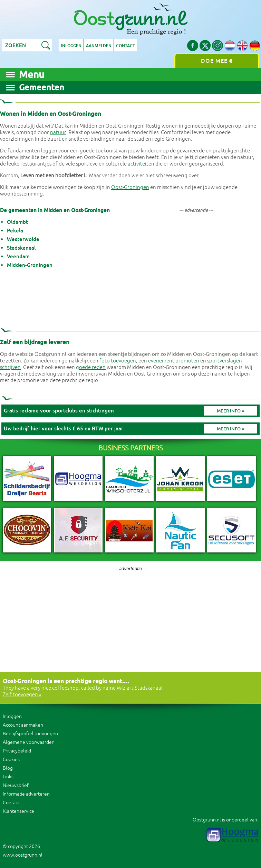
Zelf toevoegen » (22, 695)
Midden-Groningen (30, 265)
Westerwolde (23, 239)
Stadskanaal (21, 248)
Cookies (11, 760)
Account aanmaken (23, 725)
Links (8, 777)
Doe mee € (217, 61)
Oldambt (17, 222)
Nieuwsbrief (16, 785)
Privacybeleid (17, 751)
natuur (58, 133)
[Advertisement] (196, 266)
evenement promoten (174, 361)
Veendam (18, 256)
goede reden (91, 367)
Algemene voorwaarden (29, 742)
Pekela (15, 231)
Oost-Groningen (130, 187)
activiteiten (141, 164)
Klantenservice (18, 811)
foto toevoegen (118, 361)
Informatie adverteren (26, 794)
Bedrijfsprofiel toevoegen (30, 734)
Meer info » (230, 411)
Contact (125, 46)
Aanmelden (99, 46)
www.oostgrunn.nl (23, 855)
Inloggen (71, 46)
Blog (8, 768)
